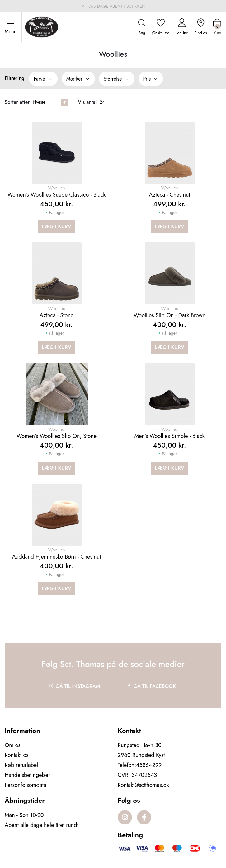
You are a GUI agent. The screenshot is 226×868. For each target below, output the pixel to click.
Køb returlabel (21, 765)
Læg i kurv (56, 227)
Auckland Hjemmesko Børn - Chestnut (56, 557)
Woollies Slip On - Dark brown (169, 315)
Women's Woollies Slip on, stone (56, 436)
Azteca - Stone (56, 315)
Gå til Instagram (74, 686)
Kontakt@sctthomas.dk (143, 785)
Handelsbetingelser (27, 775)
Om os (13, 745)
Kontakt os (17, 755)
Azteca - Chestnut (169, 195)
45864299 (149, 765)
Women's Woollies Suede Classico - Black (57, 195)
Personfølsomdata (25, 785)
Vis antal (87, 102)
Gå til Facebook (152, 686)
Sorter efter (17, 102)
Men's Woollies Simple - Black (170, 436)
